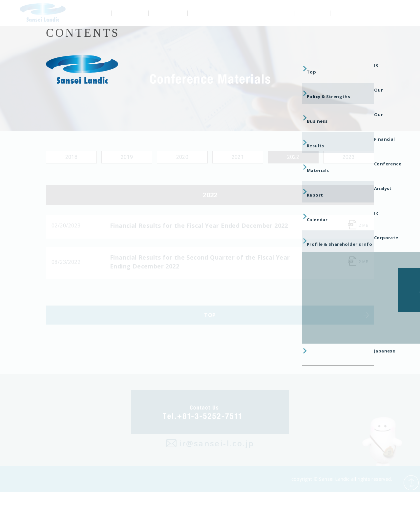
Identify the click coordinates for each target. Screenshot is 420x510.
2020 (182, 157)
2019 (127, 157)
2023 (349, 157)
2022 (293, 157)
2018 (72, 157)
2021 (238, 157)
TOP (210, 329)
